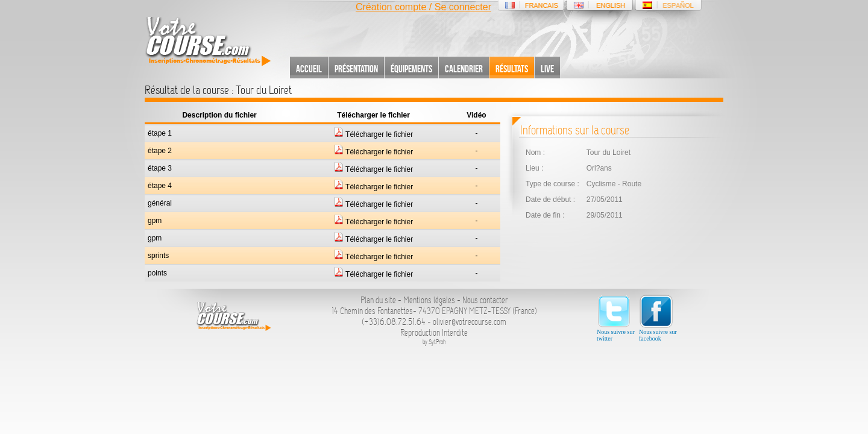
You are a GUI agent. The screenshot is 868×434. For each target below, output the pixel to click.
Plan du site (378, 300)
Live (547, 69)
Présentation (356, 69)
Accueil (309, 69)
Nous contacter (485, 300)
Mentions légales (429, 300)
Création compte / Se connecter (423, 7)
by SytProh (434, 342)
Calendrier (464, 69)
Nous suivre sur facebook (658, 318)
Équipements (411, 69)
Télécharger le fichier (373, 134)
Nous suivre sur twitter (616, 318)
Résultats (512, 69)
